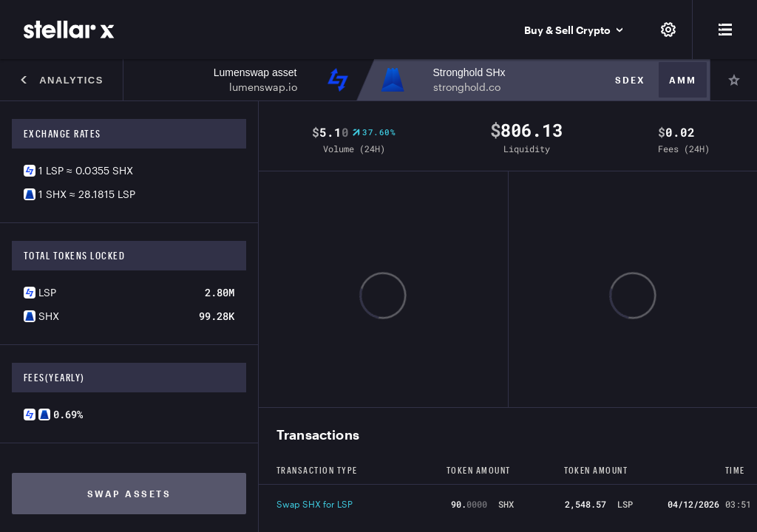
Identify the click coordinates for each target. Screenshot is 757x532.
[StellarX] (69, 30)
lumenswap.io (263, 87)
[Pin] (733, 80)
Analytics (61, 80)
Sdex (630, 80)
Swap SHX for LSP (315, 504)
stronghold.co (467, 87)
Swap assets (129, 494)
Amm (683, 80)
